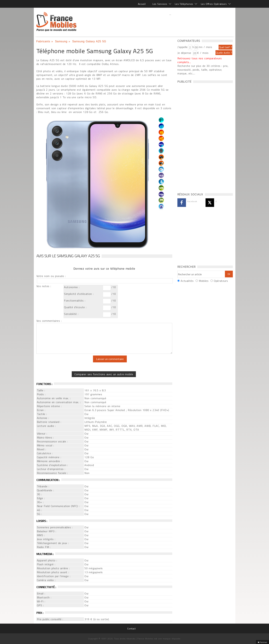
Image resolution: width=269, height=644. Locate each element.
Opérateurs (221, 281)
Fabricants (43, 41)
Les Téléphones (184, 4)
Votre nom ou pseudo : (51, 276)
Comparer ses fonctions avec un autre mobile (104, 374)
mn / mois (205, 47)
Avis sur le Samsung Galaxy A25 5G (68, 256)
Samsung (61, 41)
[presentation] (65, 362)
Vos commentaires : (49, 321)
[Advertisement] (170, 21)
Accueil (142, 4)
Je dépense (185, 53)
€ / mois (203, 53)
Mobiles (204, 281)
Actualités (187, 281)
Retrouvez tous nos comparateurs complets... (200, 60)
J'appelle (183, 47)
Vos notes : (44, 286)
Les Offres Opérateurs (214, 4)
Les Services (160, 4)
